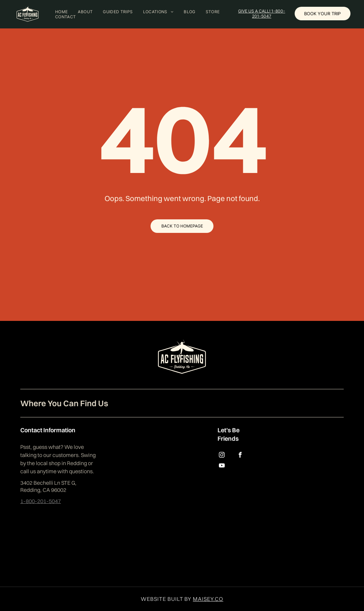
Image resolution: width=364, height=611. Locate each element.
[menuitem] (61, 12)
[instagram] (222, 456)
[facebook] (240, 456)
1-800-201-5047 (41, 501)
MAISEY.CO (208, 599)
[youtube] (222, 466)
